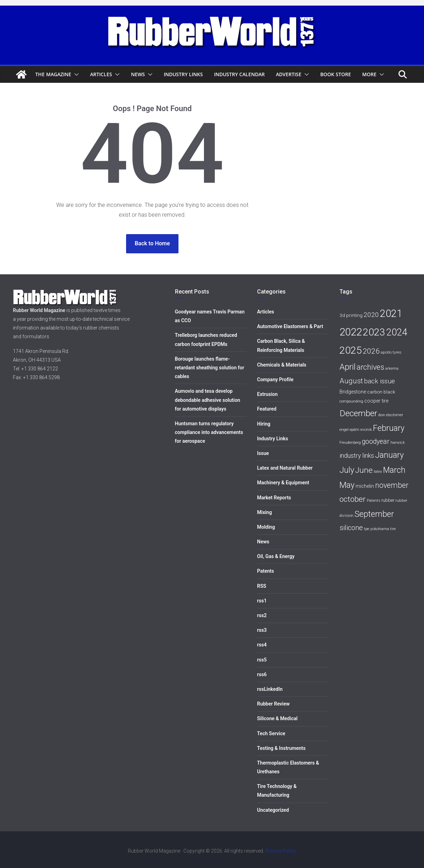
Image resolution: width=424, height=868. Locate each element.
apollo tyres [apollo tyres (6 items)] (391, 352)
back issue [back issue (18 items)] (379, 381)
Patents (265, 571)
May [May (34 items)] (347, 485)
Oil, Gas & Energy (276, 556)
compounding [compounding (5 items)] (351, 401)
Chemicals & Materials (282, 365)
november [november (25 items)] (392, 485)
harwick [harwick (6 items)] (398, 442)
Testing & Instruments (281, 748)
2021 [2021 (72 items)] (391, 313)
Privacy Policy (281, 851)
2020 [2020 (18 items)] (371, 315)
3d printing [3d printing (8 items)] (351, 315)
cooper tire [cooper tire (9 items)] (376, 401)
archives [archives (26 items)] (370, 367)
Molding (266, 527)
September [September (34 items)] (374, 514)
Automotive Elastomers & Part (290, 326)
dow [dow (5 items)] (382, 415)
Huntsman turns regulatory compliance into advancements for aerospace (209, 432)
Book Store (336, 74)
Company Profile (275, 379)
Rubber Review (273, 704)
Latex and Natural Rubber (285, 468)
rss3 (262, 630)
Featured (267, 409)
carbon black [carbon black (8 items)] (381, 392)
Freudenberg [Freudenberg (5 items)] (350, 443)
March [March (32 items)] (394, 470)
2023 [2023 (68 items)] (374, 332)
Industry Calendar (239, 74)
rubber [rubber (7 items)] (388, 500)
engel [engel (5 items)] (344, 430)
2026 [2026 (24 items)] (371, 351)
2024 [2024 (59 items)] (397, 332)
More (369, 74)
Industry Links (183, 74)
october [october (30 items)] (353, 499)
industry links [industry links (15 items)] (357, 456)
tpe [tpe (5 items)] (367, 529)
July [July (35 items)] (347, 470)
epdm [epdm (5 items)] (354, 430)
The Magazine (53, 74)
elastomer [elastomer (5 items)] (394, 415)
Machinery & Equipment (283, 483)
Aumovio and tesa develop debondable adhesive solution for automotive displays (208, 400)
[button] (75, 74)
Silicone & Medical (277, 718)
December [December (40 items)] (358, 413)
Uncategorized (273, 810)
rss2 (262, 615)
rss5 (262, 660)
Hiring (264, 424)
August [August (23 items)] (351, 381)
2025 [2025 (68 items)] (351, 350)
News (138, 74)
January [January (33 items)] (389, 455)
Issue (263, 453)
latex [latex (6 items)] (378, 471)
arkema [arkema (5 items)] (392, 368)
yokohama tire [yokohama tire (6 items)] (383, 529)
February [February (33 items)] (389, 428)
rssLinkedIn (270, 689)
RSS (262, 586)
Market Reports (274, 498)
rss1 (262, 601)
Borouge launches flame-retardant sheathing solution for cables (210, 368)
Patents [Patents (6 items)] (374, 500)
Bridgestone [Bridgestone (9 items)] (353, 392)
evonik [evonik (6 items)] (366, 429)
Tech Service (271, 733)
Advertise (289, 74)
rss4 (262, 645)
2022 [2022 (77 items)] (351, 332)
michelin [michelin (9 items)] (365, 486)
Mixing (264, 512)
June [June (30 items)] (364, 470)
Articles (101, 74)
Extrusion (267, 394)
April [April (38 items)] (348, 367)
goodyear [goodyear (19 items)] (376, 442)
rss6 (262, 674)
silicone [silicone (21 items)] (351, 528)
